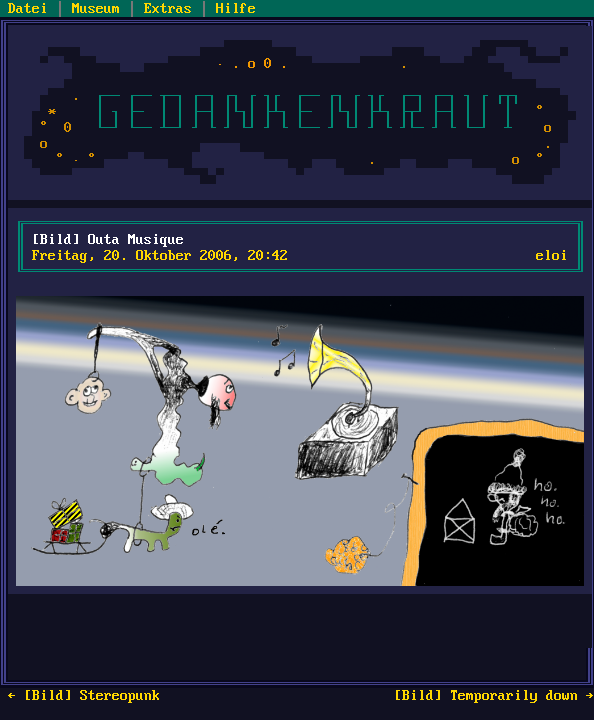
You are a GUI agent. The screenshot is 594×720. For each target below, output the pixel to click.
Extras (168, 9)
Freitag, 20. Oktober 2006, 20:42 (160, 256)
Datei (28, 9)
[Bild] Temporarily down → (494, 696)
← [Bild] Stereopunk (84, 696)
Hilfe (236, 9)
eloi (552, 256)
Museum (96, 9)
